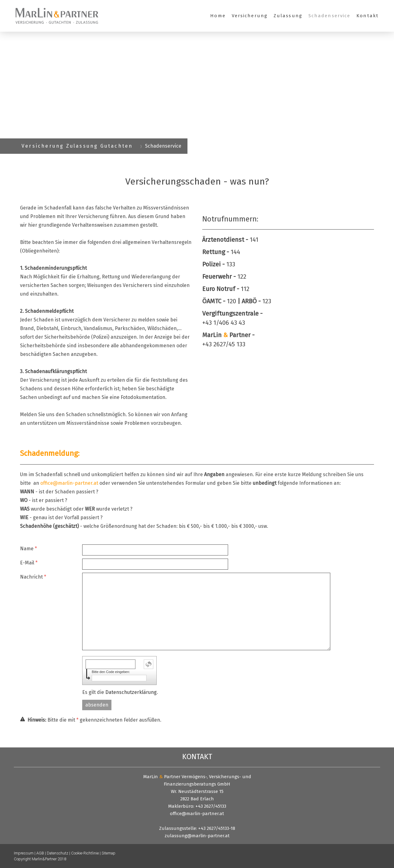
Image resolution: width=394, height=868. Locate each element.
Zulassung (288, 16)
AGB (40, 853)
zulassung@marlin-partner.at (197, 836)
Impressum (24, 853)
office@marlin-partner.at (69, 483)
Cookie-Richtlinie (85, 853)
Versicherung (250, 16)
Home (218, 16)
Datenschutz (58, 853)
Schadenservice (329, 16)
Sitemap (109, 853)
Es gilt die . (120, 692)
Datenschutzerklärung (131, 692)
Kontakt (368, 16)
